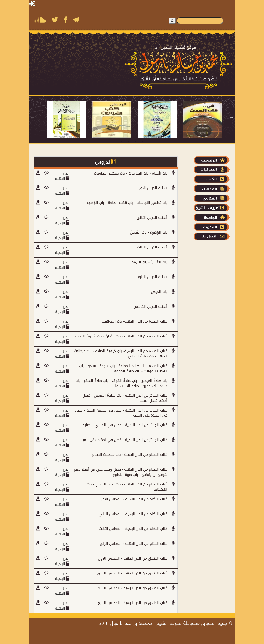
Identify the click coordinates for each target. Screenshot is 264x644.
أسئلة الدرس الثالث (152, 247)
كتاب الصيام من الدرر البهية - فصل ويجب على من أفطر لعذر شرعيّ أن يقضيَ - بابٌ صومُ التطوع (121, 472)
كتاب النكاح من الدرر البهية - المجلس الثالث (133, 529)
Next (232, 117)
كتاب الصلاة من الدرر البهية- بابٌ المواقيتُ (135, 321)
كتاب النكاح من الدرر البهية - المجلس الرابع (134, 544)
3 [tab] (129, 142)
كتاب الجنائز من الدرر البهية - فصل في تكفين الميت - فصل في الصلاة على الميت (121, 413)
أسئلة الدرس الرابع (153, 277)
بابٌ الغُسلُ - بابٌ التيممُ (149, 262)
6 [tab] (149, 142)
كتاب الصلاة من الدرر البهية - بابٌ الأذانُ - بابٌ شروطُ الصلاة (121, 336)
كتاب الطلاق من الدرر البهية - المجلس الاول (133, 558)
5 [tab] (142, 142)
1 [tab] (115, 142)
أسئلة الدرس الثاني (152, 218)
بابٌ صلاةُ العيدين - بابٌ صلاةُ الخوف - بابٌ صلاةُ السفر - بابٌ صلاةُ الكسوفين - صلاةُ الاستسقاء (121, 383)
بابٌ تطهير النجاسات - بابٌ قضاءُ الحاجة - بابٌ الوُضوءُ (127, 203)
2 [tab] (122, 142)
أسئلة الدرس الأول (153, 188)
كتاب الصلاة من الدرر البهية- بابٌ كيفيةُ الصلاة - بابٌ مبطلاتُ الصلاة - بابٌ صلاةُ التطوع (121, 354)
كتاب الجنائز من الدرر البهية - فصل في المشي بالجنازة (125, 425)
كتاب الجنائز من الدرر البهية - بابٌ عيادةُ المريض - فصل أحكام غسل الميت (125, 398)
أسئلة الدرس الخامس (150, 306)
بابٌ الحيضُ (159, 292)
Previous (32, 117)
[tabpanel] (70, 119)
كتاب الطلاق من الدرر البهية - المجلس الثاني (132, 573)
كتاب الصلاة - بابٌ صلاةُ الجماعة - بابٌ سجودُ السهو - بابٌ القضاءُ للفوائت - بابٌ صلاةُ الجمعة (123, 368)
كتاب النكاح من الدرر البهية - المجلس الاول (134, 499)
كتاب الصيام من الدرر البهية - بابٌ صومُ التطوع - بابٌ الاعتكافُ (127, 487)
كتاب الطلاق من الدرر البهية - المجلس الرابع (133, 603)
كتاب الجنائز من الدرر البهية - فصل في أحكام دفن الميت (124, 440)
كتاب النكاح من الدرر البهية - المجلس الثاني (133, 514)
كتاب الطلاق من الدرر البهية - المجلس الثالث (132, 588)
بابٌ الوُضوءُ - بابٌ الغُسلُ (149, 232)
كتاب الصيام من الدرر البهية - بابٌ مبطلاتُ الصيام (130, 455)
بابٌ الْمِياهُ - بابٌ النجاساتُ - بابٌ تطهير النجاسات (131, 173)
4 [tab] (135, 142)
